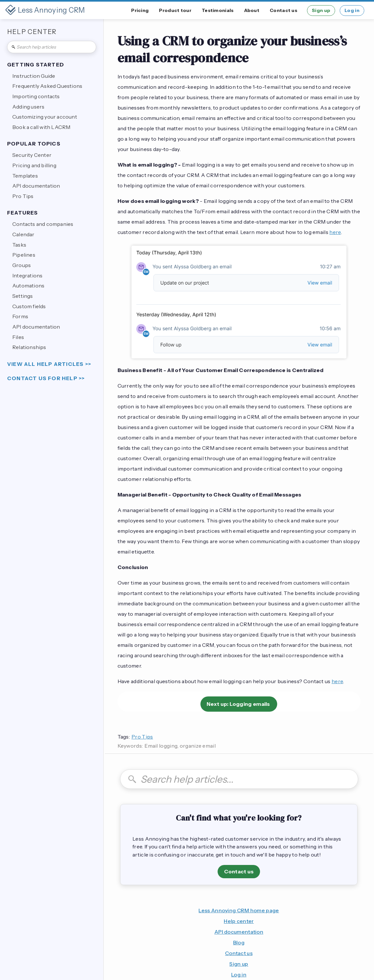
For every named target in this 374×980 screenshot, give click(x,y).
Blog (239, 942)
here (335, 232)
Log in (352, 10)
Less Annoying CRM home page (239, 910)
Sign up (321, 10)
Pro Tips (142, 737)
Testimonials (218, 10)
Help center (239, 921)
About (252, 10)
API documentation (239, 932)
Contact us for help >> (46, 378)
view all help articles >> (49, 364)
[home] (45, 10)
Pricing (140, 10)
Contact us (283, 10)
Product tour (175, 10)
